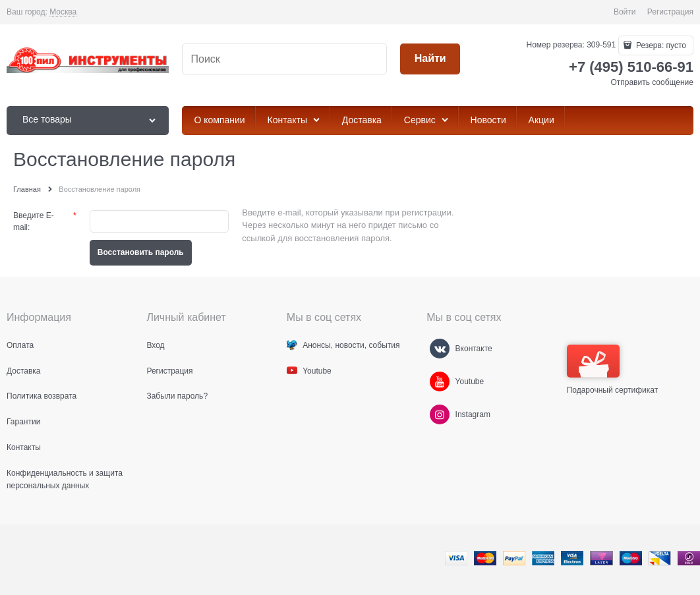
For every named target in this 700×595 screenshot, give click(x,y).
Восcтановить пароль (141, 252)
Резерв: (660, 45)
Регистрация (670, 12)
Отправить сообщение (652, 82)
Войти (625, 12)
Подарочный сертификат (613, 370)
